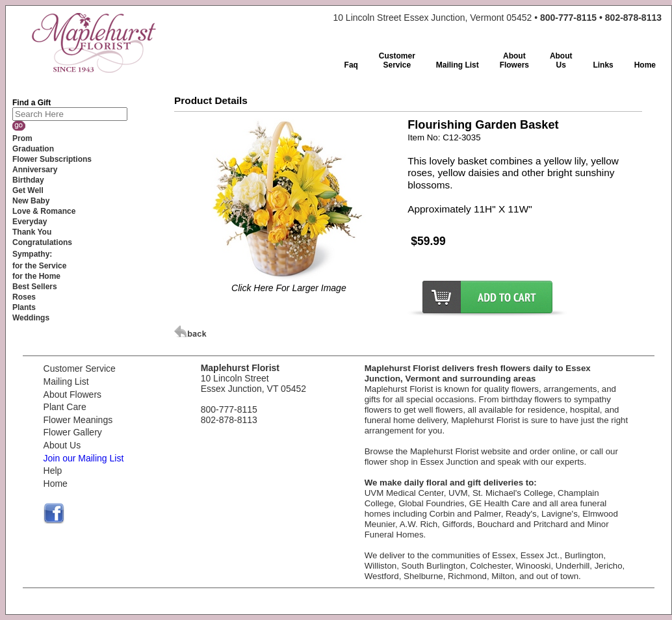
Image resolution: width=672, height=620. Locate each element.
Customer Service (80, 368)
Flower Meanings (78, 420)
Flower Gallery (73, 432)
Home (56, 484)
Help (53, 471)
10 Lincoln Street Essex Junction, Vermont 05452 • (497, 18)
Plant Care (65, 407)
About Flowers (72, 394)
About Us (62, 445)
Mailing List (66, 381)
